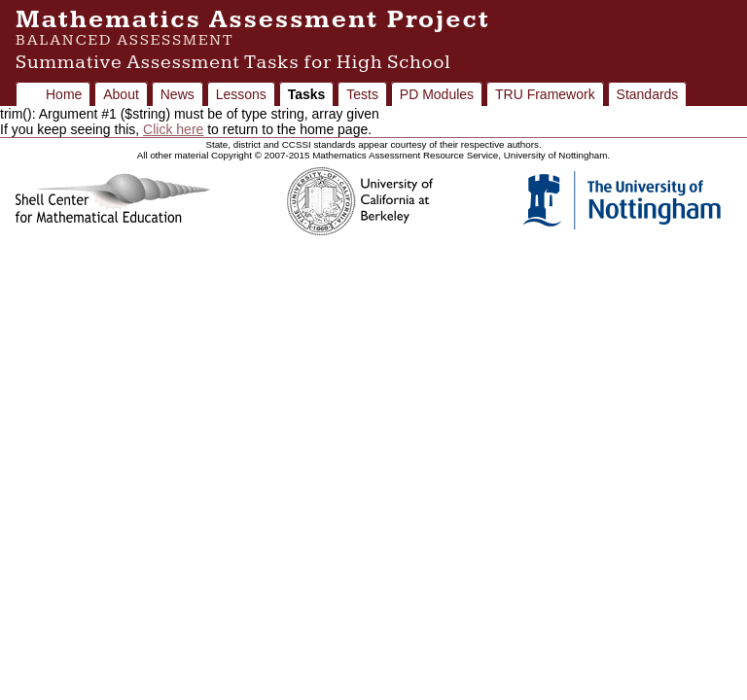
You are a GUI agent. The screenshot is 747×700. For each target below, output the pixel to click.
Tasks (307, 94)
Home (64, 94)
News (178, 94)
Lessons (241, 94)
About (121, 94)
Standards (648, 94)
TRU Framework (545, 94)
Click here (173, 129)
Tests (362, 94)
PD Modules (437, 94)
